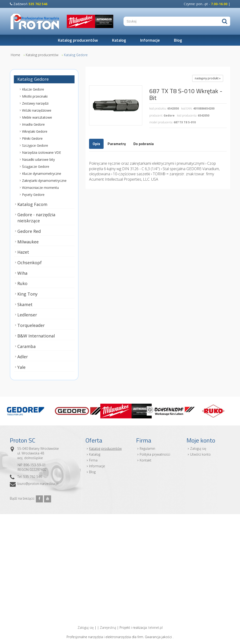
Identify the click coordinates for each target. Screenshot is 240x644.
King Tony (27, 294)
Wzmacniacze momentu (40, 188)
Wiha (22, 273)
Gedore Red (29, 231)
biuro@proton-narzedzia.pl (38, 484)
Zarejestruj (108, 628)
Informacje (150, 40)
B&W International (36, 336)
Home (15, 55)
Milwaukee (28, 242)
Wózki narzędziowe (37, 110)
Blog (178, 40)
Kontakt (146, 460)
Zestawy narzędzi (35, 103)
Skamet (25, 304)
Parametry (117, 144)
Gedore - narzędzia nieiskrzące (36, 218)
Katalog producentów (78, 40)
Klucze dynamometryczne (42, 174)
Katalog (119, 40)
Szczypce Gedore (35, 145)
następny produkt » (208, 78)
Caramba (26, 346)
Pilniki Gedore (32, 138)
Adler (23, 357)
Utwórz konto (200, 454)
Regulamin (147, 448)
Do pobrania (144, 144)
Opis (96, 144)
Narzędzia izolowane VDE (41, 152)
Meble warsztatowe (37, 117)
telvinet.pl (156, 628)
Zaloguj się (198, 448)
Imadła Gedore (33, 124)
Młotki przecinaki (35, 96)
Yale (21, 367)
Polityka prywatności (155, 454)
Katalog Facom (32, 204)
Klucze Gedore (33, 89)
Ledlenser (27, 315)
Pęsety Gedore (33, 195)
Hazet (23, 252)
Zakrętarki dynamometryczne (44, 181)
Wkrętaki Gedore (35, 131)
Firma (93, 460)
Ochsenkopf (30, 263)
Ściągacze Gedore (36, 166)
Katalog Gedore (76, 55)
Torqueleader (31, 325)
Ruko (22, 284)
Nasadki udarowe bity (38, 159)
